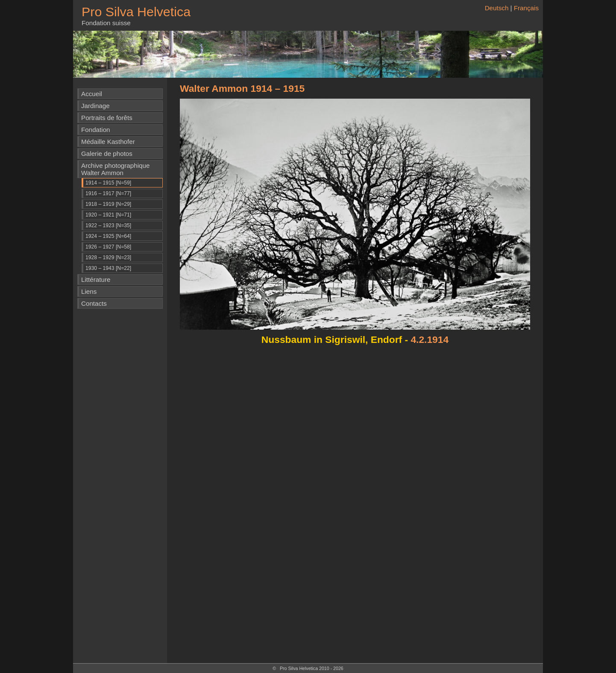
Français (526, 8)
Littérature (96, 279)
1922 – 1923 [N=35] (108, 225)
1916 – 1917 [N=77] (108, 193)
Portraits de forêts (107, 118)
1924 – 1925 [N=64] (108, 236)
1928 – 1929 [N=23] (108, 257)
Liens (89, 291)
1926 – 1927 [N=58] (108, 247)
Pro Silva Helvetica (136, 12)
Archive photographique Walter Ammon (115, 169)
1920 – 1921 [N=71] (108, 215)
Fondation (96, 130)
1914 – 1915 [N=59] (108, 183)
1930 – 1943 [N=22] (108, 268)
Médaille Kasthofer (108, 142)
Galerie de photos (107, 154)
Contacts (94, 303)
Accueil (92, 94)
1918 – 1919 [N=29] (108, 204)
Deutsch (497, 8)
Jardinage (95, 106)
